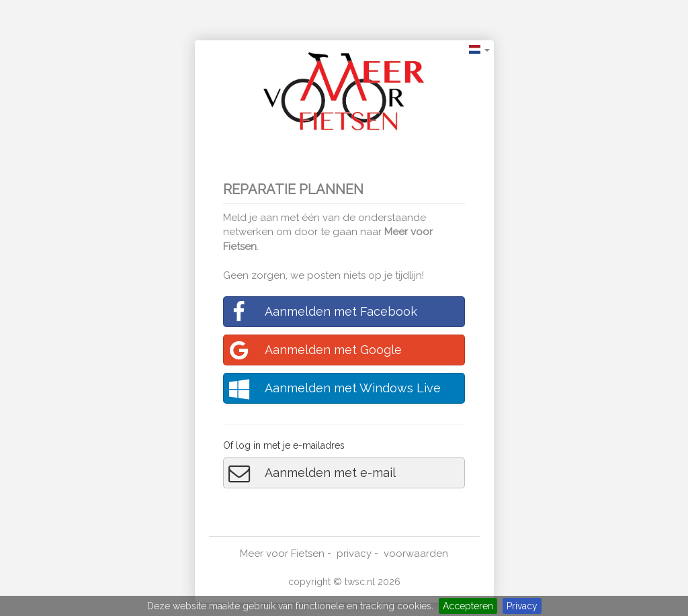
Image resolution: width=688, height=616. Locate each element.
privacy (354, 554)
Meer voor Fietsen (282, 554)
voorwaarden (416, 554)
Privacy (522, 606)
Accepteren (468, 606)
